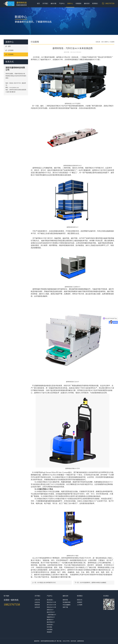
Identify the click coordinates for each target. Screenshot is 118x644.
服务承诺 (65, 600)
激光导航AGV (51, 622)
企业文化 (37, 602)
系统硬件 (49, 632)
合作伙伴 (37, 607)
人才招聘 (80, 605)
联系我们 (95, 3)
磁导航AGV (50, 620)
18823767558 (12, 604)
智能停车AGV (51, 617)
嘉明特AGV (47, 475)
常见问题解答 (67, 605)
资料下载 (65, 607)
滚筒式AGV (50, 610)
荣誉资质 (37, 605)
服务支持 (87, 3)
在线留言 (80, 602)
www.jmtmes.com (14, 87)
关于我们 (45, 3)
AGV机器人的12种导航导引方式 (46, 583)
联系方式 (80, 600)
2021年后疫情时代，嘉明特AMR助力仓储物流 (93, 583)
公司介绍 (37, 600)
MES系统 (49, 627)
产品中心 (62, 3)
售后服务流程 (67, 602)
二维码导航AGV (51, 615)
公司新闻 (9, 50)
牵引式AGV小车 (51, 605)
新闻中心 (70, 3)
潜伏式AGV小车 (51, 602)
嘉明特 (35, 289)
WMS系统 (50, 630)
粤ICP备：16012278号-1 (63, 641)
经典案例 (78, 3)
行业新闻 (9, 54)
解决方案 (54, 3)
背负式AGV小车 (51, 607)
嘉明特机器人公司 (39, 168)
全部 (8, 46)
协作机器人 (50, 625)
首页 (38, 3)
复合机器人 (50, 600)
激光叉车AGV (51, 612)
